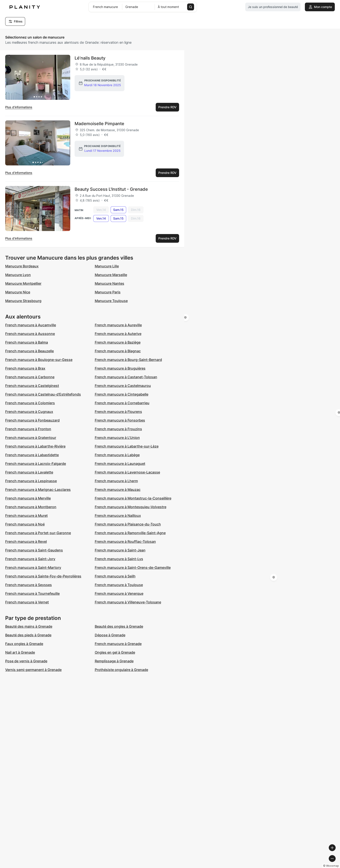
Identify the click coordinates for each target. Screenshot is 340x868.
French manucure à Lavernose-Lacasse (127, 472)
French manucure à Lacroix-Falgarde (36, 464)
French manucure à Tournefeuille (32, 593)
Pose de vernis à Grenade (26, 661)
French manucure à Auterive (118, 334)
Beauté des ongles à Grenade (119, 626)
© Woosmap (259, 866)
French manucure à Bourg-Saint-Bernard (128, 360)
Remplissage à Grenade (114, 661)
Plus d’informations (19, 107)
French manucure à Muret (26, 516)
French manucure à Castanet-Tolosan (126, 377)
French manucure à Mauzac (118, 490)
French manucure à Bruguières (120, 368)
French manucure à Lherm (116, 481)
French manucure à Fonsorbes (120, 420)
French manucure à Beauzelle (29, 351)
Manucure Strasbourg (23, 301)
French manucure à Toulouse (119, 585)
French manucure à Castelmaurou (123, 386)
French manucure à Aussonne (30, 334)
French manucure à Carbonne (30, 377)
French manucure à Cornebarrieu (122, 403)
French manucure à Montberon (31, 507)
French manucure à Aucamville (31, 325)
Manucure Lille (107, 266)
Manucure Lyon (18, 275)
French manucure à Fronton (28, 429)
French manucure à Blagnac (118, 351)
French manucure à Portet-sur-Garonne (38, 533)
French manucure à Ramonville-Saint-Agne (130, 533)
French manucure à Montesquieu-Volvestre (131, 507)
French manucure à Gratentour (31, 438)
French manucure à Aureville (118, 325)
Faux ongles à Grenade (24, 644)
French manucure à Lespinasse (31, 481)
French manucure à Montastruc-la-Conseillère (133, 498)
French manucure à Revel (26, 541)
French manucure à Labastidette (32, 455)
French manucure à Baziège (118, 342)
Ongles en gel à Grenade (115, 652)
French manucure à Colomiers (30, 403)
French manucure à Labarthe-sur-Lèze (127, 446)
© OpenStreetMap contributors (316, 866)
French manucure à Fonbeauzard (32, 420)
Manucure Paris (108, 292)
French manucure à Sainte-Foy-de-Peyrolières (43, 576)
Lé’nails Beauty (90, 58)
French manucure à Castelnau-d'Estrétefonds (43, 394)
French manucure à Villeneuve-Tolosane (128, 602)
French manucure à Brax (25, 368)
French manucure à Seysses (29, 585)
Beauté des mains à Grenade (29, 626)
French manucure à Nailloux (118, 516)
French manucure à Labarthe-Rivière (35, 446)
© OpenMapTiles (280, 866)
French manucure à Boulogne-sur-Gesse (39, 360)
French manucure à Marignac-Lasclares (38, 490)
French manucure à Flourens (118, 412)
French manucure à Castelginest (32, 386)
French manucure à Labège (117, 455)
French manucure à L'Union (117, 438)
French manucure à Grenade (118, 644)
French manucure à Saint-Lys (119, 559)
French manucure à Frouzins (118, 429)
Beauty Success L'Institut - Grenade (111, 189)
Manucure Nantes (110, 283)
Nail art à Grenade (20, 652)
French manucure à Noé (25, 524)
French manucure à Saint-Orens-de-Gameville (133, 567)
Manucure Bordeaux (22, 266)
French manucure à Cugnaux (29, 412)
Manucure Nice (18, 292)
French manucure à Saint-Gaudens (34, 550)
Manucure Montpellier (23, 283)
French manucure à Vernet (27, 602)
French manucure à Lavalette (29, 472)
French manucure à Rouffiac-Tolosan (125, 541)
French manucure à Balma (27, 342)
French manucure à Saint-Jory (30, 559)
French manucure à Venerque (119, 593)
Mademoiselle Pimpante (99, 124)
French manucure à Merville (28, 498)
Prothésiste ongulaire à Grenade (121, 670)
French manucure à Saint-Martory (33, 567)
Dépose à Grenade (110, 635)
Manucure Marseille (111, 275)
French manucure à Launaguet (120, 464)
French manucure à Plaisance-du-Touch (128, 524)
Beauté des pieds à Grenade (28, 635)
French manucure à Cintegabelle (122, 394)
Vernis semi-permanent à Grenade (33, 670)
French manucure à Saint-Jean (120, 550)
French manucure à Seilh (115, 576)
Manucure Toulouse (111, 301)
